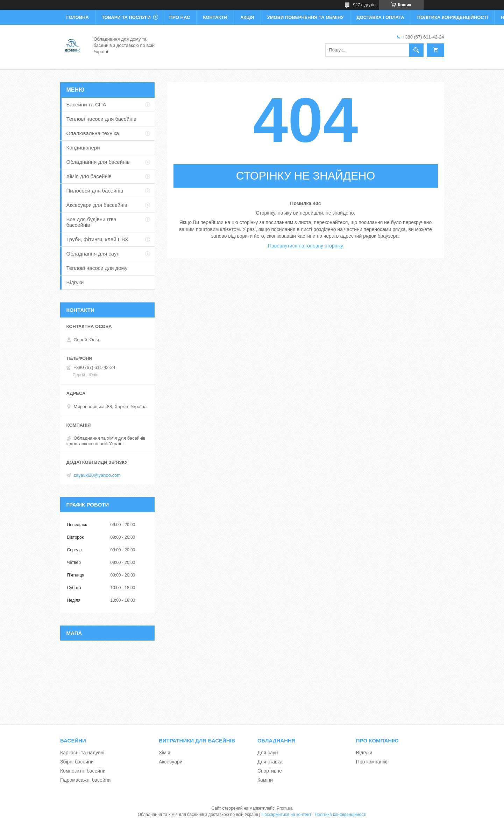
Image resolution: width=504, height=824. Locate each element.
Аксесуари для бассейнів (97, 205)
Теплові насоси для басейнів (101, 119)
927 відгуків (364, 5)
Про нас (180, 17)
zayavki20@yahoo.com (97, 475)
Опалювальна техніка (93, 133)
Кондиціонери (83, 148)
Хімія (165, 753)
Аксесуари (171, 762)
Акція (247, 17)
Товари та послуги (126, 17)
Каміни (265, 780)
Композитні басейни (83, 771)
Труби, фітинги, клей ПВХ (97, 239)
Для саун (268, 753)
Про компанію (372, 762)
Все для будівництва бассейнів (91, 222)
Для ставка (270, 762)
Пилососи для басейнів (95, 191)
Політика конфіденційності (453, 17)
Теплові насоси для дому (97, 268)
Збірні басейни (77, 762)
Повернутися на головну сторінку (306, 246)
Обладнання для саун (93, 254)
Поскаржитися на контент (286, 815)
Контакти (215, 17)
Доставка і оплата (381, 17)
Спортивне (270, 771)
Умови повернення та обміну (306, 17)
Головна (78, 17)
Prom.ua (285, 808)
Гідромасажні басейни (85, 780)
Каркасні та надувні (82, 753)
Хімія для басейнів (89, 176)
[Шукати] (416, 50)
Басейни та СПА (86, 104)
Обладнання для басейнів (98, 162)
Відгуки (75, 282)
